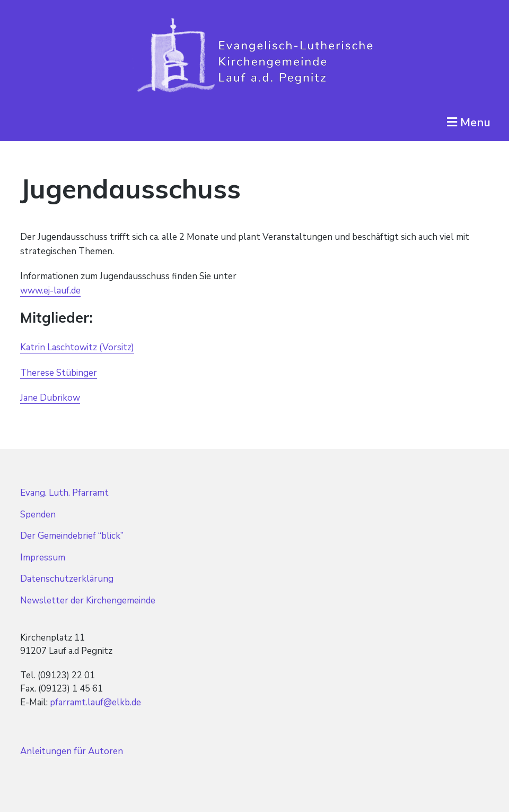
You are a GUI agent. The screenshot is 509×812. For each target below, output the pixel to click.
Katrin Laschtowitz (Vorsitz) (77, 347)
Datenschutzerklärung (67, 579)
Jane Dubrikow (50, 398)
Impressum (43, 558)
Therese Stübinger (59, 373)
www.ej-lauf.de (50, 291)
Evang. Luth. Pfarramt (64, 493)
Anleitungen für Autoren (72, 751)
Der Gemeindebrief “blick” (72, 536)
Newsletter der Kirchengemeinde (88, 601)
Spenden (38, 515)
